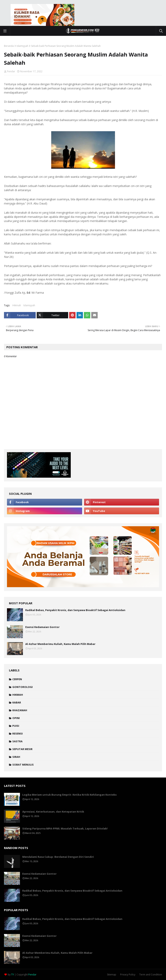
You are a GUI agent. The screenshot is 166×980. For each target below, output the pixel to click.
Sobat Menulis (23, 765)
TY (13, 975)
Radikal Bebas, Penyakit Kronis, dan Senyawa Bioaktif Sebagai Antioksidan (75, 610)
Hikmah (17, 305)
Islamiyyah (22, 46)
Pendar (11, 71)
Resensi (18, 734)
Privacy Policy (128, 975)
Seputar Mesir (22, 749)
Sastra (17, 741)
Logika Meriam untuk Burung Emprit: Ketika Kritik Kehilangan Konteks (69, 795)
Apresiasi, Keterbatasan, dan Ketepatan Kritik (53, 812)
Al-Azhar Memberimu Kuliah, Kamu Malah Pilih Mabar (60, 644)
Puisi (16, 726)
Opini (16, 718)
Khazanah (20, 710)
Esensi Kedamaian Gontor (42, 627)
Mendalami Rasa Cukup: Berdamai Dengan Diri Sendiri (58, 857)
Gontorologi (23, 687)
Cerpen (17, 679)
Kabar (17, 702)
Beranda (9, 46)
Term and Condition (151, 975)
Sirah (16, 757)
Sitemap (112, 975)
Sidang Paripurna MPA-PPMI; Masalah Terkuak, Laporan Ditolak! (65, 828)
